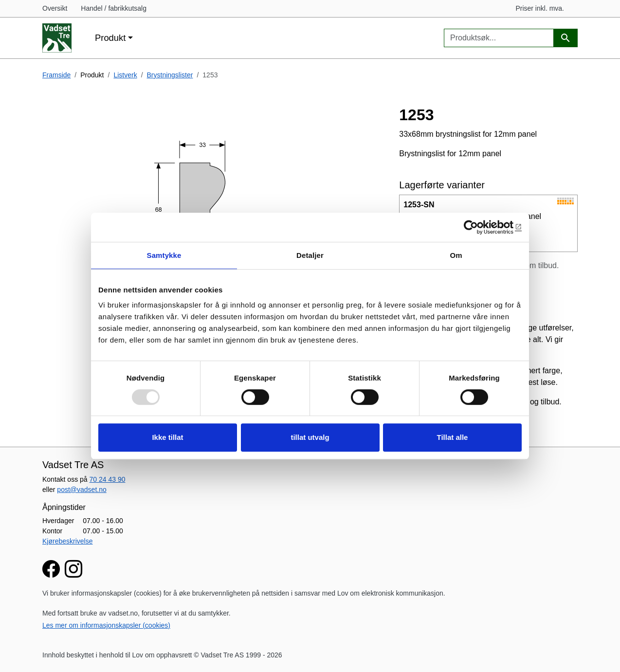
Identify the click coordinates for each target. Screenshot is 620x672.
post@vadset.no (82, 490)
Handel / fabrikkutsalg (114, 8)
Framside (56, 75)
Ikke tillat (167, 437)
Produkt (110, 38)
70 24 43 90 (108, 479)
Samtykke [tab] (164, 255)
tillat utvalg (310, 437)
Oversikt (55, 8)
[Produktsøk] (565, 38)
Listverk (125, 75)
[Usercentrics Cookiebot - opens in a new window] (479, 227)
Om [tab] (456, 255)
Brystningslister (170, 75)
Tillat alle (453, 437)
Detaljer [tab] (310, 255)
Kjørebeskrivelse (67, 541)
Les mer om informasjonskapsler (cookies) (106, 625)
